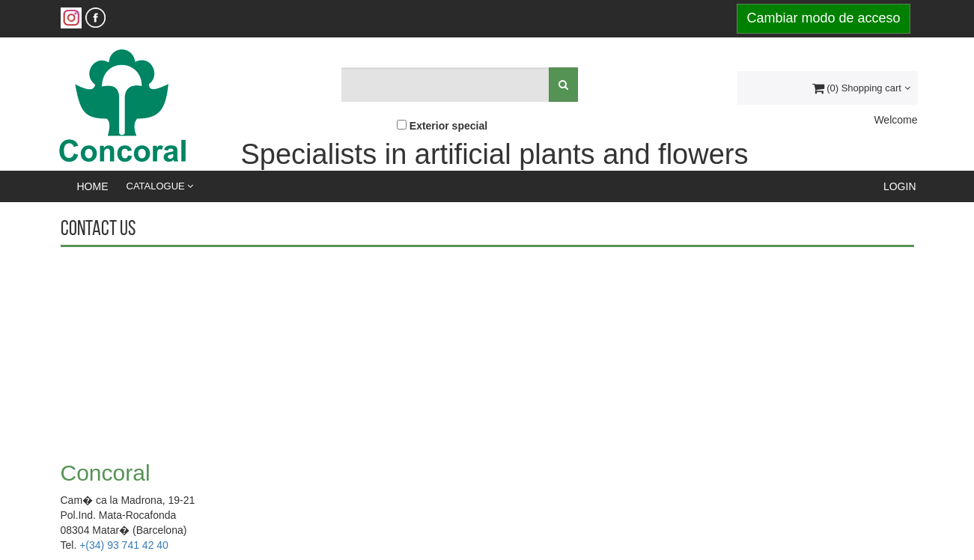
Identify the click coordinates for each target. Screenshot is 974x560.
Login (900, 186)
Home (93, 186)
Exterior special (448, 126)
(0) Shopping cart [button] (861, 88)
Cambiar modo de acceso (823, 18)
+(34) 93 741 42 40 (124, 545)
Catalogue (160, 186)
